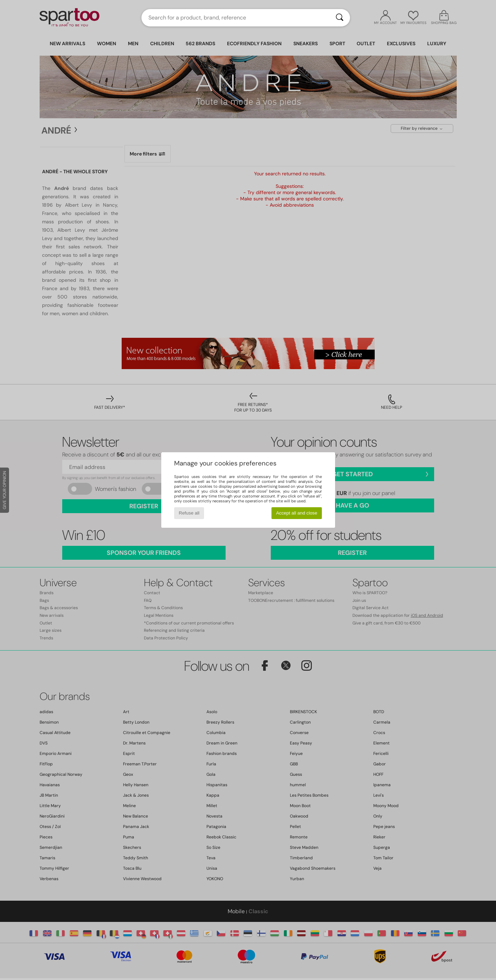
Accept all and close (297, 513)
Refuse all (189, 513)
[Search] (340, 18)
